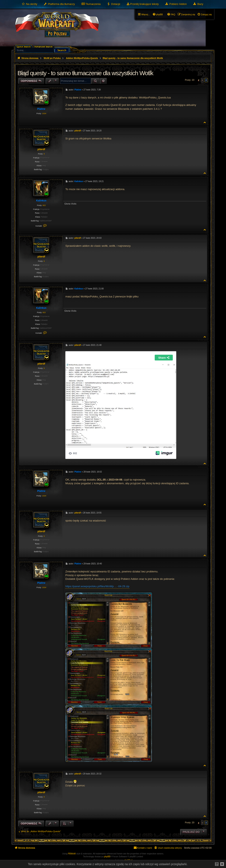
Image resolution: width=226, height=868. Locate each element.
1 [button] (202, 80)
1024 (44, 113)
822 (44, 205)
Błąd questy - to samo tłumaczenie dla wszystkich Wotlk (133, 58)
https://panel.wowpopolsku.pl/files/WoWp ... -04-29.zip (97, 586)
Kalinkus (41, 201)
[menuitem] (29, 4)
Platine (41, 109)
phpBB (107, 857)
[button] (198, 80)
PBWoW (72, 854)
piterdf (41, 149)
